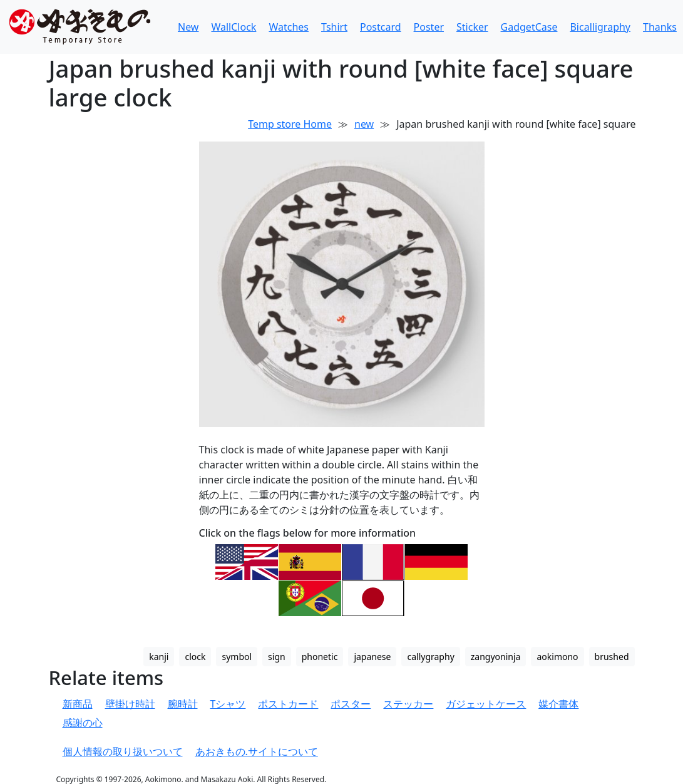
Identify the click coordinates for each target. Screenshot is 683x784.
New (188, 27)
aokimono (557, 657)
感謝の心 (83, 723)
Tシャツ (228, 704)
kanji (159, 657)
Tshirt (334, 27)
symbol (237, 657)
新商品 (78, 704)
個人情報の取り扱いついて (123, 751)
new (364, 124)
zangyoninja (496, 657)
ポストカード (288, 704)
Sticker (472, 27)
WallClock (234, 27)
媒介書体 (558, 704)
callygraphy (430, 657)
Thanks (660, 27)
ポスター (351, 704)
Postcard (381, 27)
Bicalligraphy (600, 27)
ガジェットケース (486, 704)
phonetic (320, 657)
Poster (429, 27)
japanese (372, 657)
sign (277, 657)
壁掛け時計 (130, 704)
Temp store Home (290, 124)
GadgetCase (529, 27)
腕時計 (183, 704)
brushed (612, 657)
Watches (289, 27)
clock (195, 657)
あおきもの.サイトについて (257, 751)
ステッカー (408, 704)
